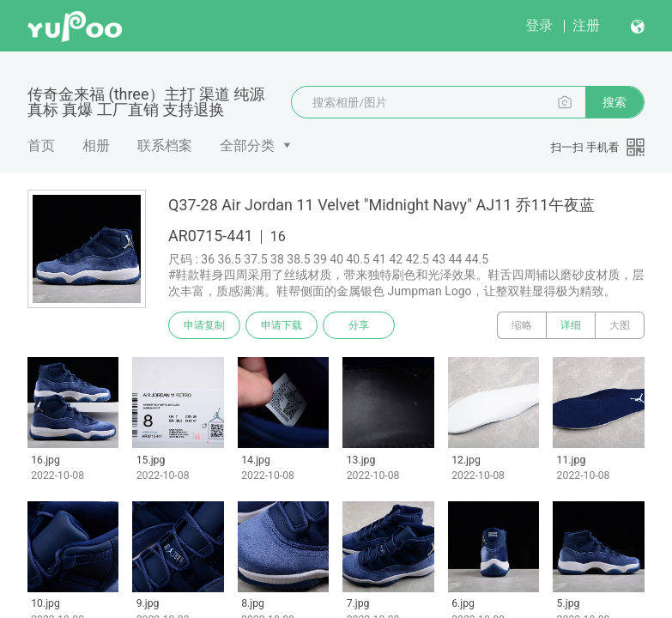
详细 (571, 325)
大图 (620, 325)
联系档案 (165, 145)
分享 (359, 325)
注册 (586, 25)
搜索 (614, 102)
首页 (41, 145)
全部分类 (247, 145)
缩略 (522, 325)
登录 (539, 25)
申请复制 (204, 325)
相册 (96, 145)
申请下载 (282, 325)
